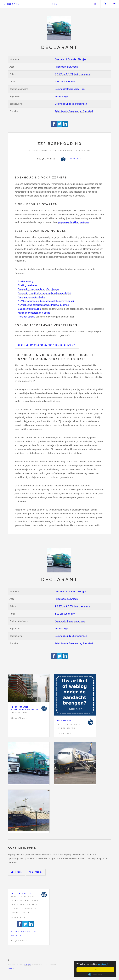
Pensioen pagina (26, 317)
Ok (95, 970)
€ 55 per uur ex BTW (65, 82)
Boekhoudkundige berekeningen (71, 104)
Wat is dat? (104, 964)
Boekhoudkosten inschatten (32, 297)
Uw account (95, 4)
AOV (55, 4)
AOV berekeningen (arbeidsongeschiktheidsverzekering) (46, 301)
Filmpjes (82, 59)
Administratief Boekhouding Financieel (74, 111)
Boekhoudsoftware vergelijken (70, 89)
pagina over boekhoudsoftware (73, 222)
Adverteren (64, 721)
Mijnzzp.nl (11, 4)
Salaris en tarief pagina (29, 309)
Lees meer (17, 872)
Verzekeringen (62, 96)
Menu (115, 4)
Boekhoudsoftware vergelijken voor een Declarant (47, 345)
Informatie (71, 59)
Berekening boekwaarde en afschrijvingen (39, 289)
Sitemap (11, 969)
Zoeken (105, 4)
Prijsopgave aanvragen (66, 67)
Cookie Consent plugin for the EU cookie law (95, 975)
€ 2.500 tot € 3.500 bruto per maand (73, 74)
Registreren (36, 872)
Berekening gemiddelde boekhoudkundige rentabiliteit (45, 293)
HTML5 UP (28, 965)
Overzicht (60, 59)
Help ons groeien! (22, 893)
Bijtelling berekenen (28, 285)
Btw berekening (26, 281)
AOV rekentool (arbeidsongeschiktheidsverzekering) (44, 305)
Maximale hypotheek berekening (34, 313)
